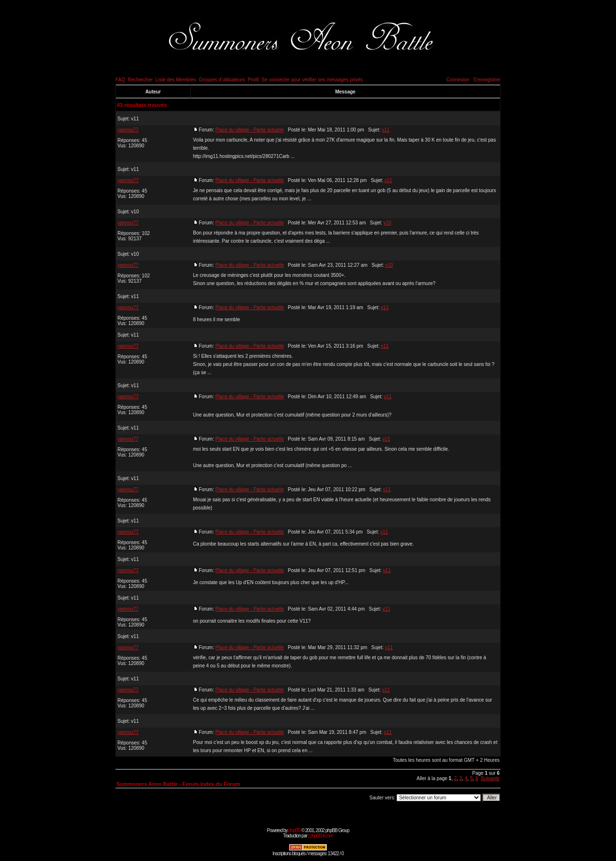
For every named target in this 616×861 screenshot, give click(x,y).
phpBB (294, 830)
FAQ (120, 80)
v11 (135, 119)
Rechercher (141, 80)
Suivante (490, 778)
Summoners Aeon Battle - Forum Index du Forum (178, 784)
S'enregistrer (487, 80)
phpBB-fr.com (321, 836)
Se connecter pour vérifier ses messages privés (312, 80)
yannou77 (128, 130)
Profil (253, 80)
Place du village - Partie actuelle (249, 130)
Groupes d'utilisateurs (222, 80)
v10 (135, 212)
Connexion (458, 80)
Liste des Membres (176, 80)
